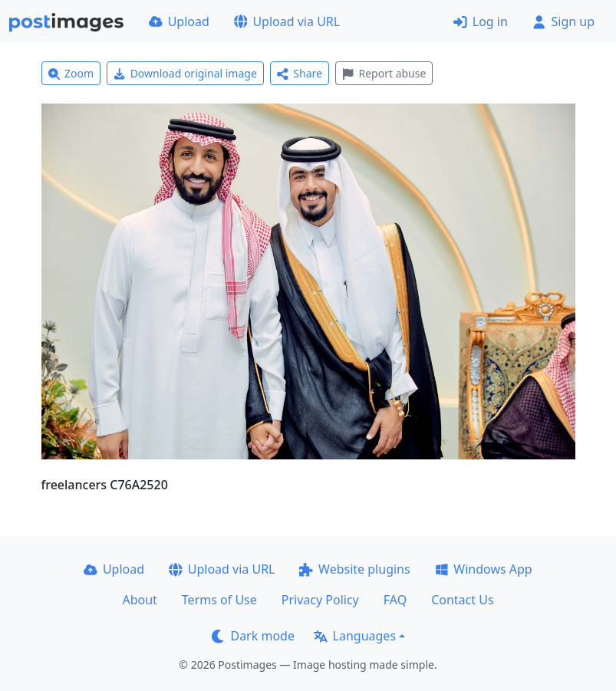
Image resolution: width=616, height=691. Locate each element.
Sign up (563, 21)
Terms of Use (219, 600)
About (139, 600)
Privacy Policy (320, 600)
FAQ (395, 600)
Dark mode (253, 636)
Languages (355, 636)
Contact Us (462, 600)
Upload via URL (287, 21)
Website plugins (354, 569)
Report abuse (384, 73)
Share (300, 73)
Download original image (185, 73)
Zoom (71, 73)
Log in (481, 21)
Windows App (484, 569)
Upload (179, 21)
